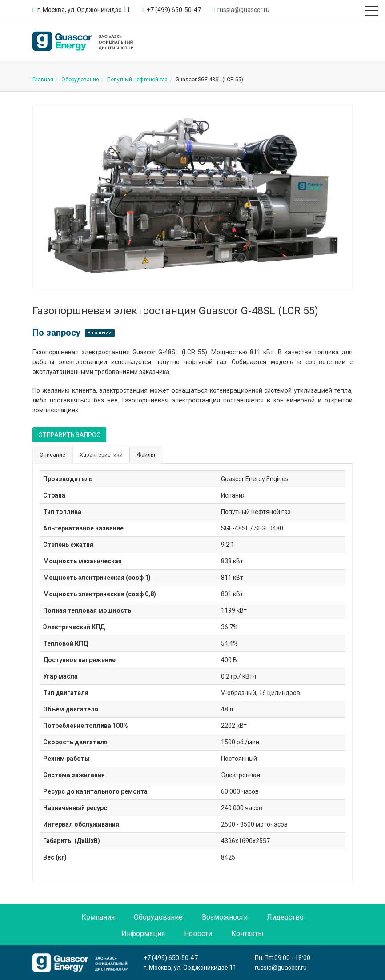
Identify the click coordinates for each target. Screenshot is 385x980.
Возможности (225, 917)
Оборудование (80, 80)
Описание (52, 455)
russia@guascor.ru (281, 968)
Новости (198, 934)
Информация (143, 934)
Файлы (146, 455)
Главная (43, 80)
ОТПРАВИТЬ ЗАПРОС (69, 435)
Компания (98, 917)
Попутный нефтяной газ (137, 80)
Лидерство (285, 917)
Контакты (247, 934)
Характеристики (101, 455)
